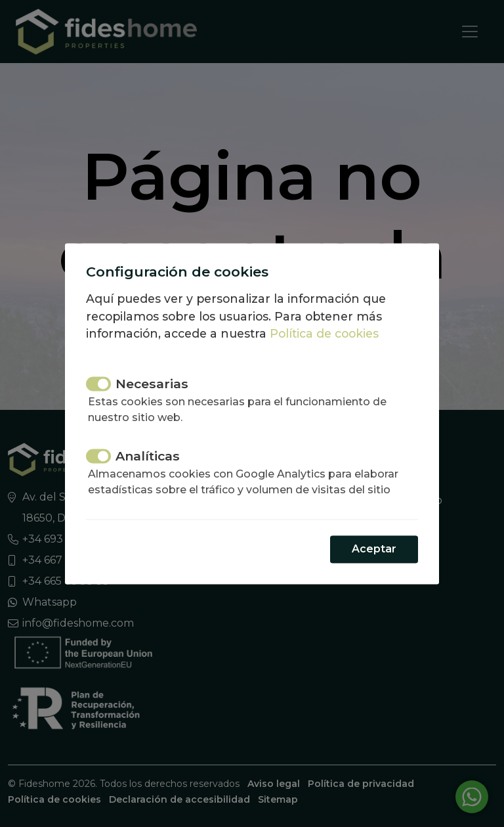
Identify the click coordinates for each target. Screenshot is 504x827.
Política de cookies (324, 334)
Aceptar (374, 549)
